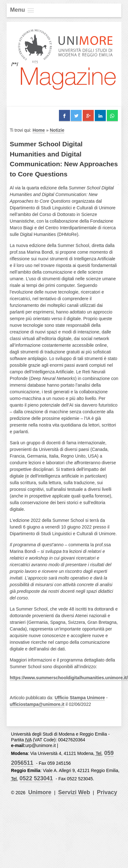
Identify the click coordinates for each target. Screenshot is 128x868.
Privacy (107, 792)
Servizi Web (74, 792)
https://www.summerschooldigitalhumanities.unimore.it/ (69, 678)
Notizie (57, 130)
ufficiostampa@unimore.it (37, 704)
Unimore (40, 792)
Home (39, 130)
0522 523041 (36, 778)
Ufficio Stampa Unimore (80, 698)
